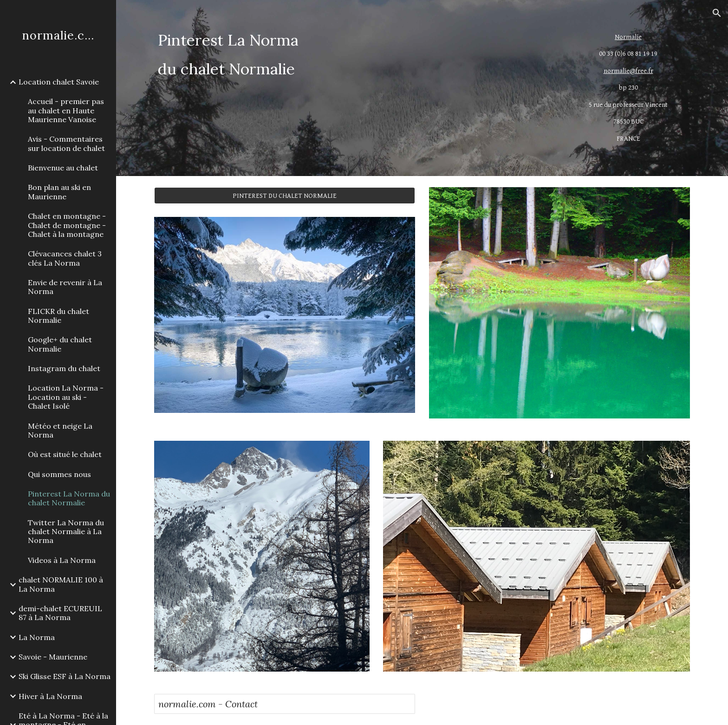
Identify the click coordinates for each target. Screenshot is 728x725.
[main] (353, 54)
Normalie (628, 37)
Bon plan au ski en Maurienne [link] (59, 192)
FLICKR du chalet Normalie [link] (58, 316)
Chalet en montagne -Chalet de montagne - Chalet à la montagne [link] (67, 225)
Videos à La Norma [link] (62, 560)
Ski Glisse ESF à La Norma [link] (65, 676)
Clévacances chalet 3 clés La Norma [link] (65, 258)
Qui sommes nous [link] (59, 474)
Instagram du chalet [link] (64, 368)
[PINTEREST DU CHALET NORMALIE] (285, 196)
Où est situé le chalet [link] (65, 454)
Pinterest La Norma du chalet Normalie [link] (69, 498)
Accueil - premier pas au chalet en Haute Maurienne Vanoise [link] (66, 110)
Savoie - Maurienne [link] (53, 657)
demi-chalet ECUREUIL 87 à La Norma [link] (60, 613)
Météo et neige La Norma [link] (60, 430)
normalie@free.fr (628, 71)
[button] (717, 13)
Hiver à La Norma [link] (50, 696)
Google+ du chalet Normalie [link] (60, 344)
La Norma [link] (37, 637)
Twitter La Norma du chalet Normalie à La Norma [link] (66, 532)
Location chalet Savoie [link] (59, 82)
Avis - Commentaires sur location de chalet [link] (66, 143)
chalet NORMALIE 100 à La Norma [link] (61, 584)
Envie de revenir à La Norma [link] (65, 287)
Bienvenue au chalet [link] (63, 168)
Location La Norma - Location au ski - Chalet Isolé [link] (66, 397)
